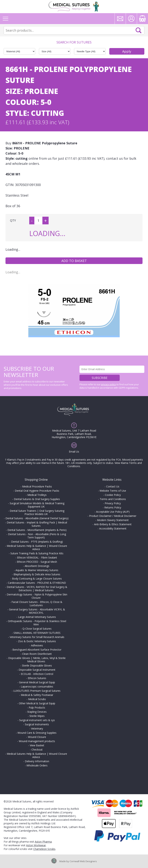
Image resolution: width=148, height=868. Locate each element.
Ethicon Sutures (37, 678)
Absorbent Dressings (37, 566)
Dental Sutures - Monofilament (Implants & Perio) (37, 530)
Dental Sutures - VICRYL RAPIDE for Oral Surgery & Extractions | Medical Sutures (37, 589)
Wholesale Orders (37, 765)
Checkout (37, 750)
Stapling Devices (37, 712)
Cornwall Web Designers (83, 861)
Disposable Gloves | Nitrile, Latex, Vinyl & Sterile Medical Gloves (37, 660)
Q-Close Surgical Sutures (37, 629)
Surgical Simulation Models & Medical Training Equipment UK (37, 505)
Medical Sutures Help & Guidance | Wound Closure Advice (37, 547)
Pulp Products (37, 707)
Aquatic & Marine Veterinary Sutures (37, 570)
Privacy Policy (113, 503)
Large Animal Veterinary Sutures (37, 617)
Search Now (138, 30)
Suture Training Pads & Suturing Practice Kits (37, 553)
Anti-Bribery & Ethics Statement (113, 524)
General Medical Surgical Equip (37, 682)
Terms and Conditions (113, 499)
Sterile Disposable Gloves (37, 665)
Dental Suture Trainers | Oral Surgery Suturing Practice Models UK (37, 512)
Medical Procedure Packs (37, 486)
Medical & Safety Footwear (37, 695)
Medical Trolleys (37, 495)
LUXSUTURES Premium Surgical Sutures (37, 691)
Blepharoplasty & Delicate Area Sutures (37, 574)
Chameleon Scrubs (44, 849)
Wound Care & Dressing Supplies (37, 733)
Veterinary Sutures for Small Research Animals (37, 637)
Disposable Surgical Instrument (37, 670)
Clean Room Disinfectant (37, 654)
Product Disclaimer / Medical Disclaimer (113, 516)
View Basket (37, 745)
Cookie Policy (113, 495)
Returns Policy (113, 507)
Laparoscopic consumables (37, 686)
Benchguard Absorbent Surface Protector (37, 650)
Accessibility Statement (113, 528)
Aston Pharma (43, 842)
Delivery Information (37, 761)
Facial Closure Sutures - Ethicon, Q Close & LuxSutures (37, 604)
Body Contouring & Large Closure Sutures (37, 579)
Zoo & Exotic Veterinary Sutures (37, 641)
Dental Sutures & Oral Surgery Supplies (37, 499)
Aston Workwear (36, 845)
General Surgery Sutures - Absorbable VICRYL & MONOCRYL (37, 611)
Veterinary (37, 729)
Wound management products (37, 741)
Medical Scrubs (37, 699)
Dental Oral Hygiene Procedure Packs (37, 491)
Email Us (74, 452)
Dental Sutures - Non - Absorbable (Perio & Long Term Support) (37, 536)
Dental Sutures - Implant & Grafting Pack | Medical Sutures (37, 524)
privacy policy (109, 384)
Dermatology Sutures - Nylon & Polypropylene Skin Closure (37, 596)
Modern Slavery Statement (113, 520)
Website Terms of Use (113, 491)
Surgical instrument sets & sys (37, 720)
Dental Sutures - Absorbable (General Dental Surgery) (37, 518)
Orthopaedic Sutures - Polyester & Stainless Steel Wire (37, 623)
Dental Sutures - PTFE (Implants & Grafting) (37, 542)
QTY (13, 221)
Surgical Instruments (37, 724)
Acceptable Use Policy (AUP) (113, 512)
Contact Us (113, 486)
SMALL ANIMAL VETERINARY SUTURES (37, 633)
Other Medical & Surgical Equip (37, 703)
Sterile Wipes (37, 716)
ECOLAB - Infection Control (37, 674)
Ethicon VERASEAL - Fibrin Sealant (37, 558)
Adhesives (37, 645)
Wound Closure (37, 737)
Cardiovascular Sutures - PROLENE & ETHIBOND (37, 583)
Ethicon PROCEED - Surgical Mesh (37, 562)
